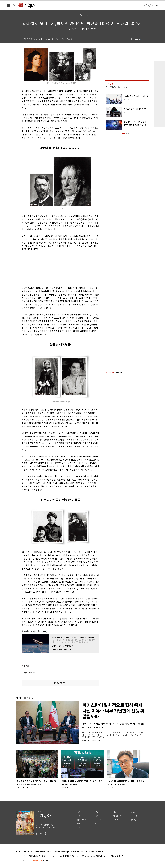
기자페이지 (117, 823)
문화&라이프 (82, 820)
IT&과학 (98, 820)
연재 (115, 812)
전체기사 (81, 827)
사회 (79, 816)
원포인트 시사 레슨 (31, 632)
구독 (45, 631)
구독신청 (134, 816)
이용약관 (64, 852)
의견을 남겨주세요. (31, 673)
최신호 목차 (117, 816)
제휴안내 (49, 852)
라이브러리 (117, 820)
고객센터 (57, 852)
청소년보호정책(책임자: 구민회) (92, 852)
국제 (97, 816)
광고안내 (134, 820)
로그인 (155, 6)
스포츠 (80, 823)
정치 (79, 812)
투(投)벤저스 (113, 87)
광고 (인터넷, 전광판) (38, 852)
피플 (97, 823)
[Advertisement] (55, 268)
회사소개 (26, 852)
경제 (97, 812)
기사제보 (134, 812)
